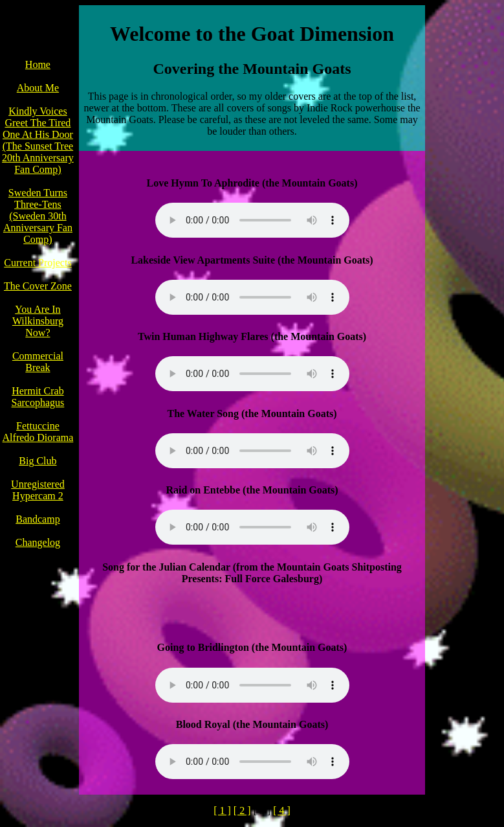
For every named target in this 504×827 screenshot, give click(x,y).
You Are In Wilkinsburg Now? (38, 321)
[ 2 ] (242, 810)
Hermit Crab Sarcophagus (38, 397)
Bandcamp (38, 519)
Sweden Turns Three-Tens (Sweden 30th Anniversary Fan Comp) (38, 216)
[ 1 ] (222, 810)
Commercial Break (38, 362)
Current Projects (38, 263)
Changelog (38, 542)
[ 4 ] (282, 810)
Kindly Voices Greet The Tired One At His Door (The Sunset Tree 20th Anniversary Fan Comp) (38, 140)
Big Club (38, 461)
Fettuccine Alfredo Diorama (38, 432)
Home (38, 64)
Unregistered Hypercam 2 (38, 490)
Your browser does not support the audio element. (252, 220)
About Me (38, 88)
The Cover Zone (38, 286)
